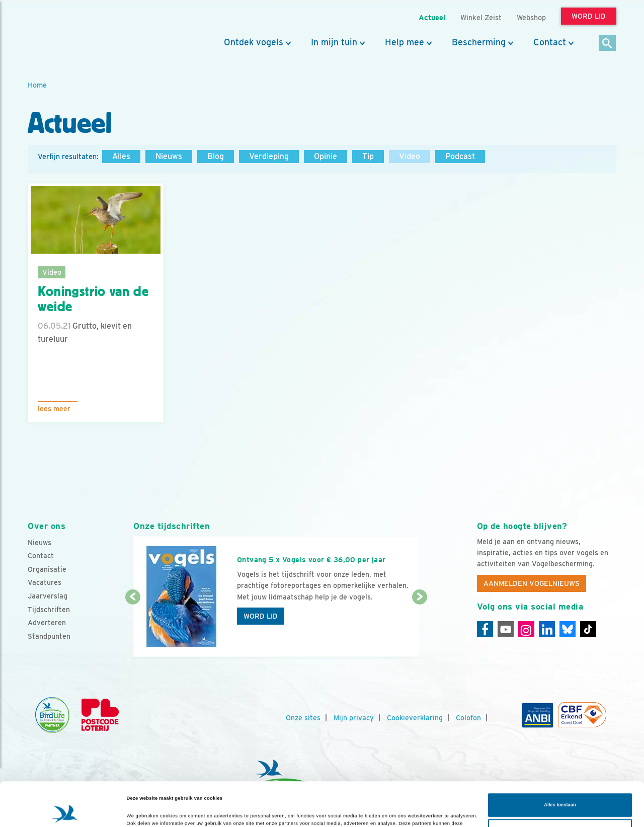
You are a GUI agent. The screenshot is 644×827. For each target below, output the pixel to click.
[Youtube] (506, 629)
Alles (121, 156)
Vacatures (45, 582)
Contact (550, 42)
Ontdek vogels (254, 42)
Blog (216, 156)
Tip (368, 156)
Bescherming (479, 42)
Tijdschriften (49, 610)
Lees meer (54, 409)
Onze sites (303, 718)
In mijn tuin (334, 42)
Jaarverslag (48, 596)
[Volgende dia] (419, 628)
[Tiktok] (588, 629)
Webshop (531, 17)
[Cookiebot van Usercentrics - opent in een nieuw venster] (65, 810)
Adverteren (47, 623)
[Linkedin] (547, 629)
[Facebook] (485, 629)
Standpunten (49, 636)
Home (37, 85)
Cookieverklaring (415, 718)
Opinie (326, 156)
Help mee (405, 42)
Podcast (460, 156)
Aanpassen (560, 792)
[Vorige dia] (133, 628)
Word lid (261, 616)
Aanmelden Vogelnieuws (532, 583)
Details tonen (142, 810)
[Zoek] (608, 44)
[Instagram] (526, 629)
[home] (73, 32)
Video (410, 156)
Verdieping (269, 156)
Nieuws (169, 156)
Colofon (468, 718)
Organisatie (47, 569)
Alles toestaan (560, 767)
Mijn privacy (354, 718)
